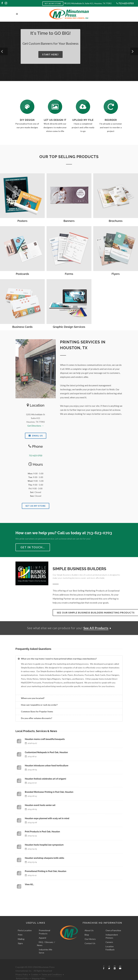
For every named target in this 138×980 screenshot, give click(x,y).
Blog (87, 928)
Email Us (36, 436)
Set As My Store (36, 506)
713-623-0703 (126, 3)
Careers (109, 936)
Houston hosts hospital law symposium (44, 845)
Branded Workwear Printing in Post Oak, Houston (49, 792)
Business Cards (22, 327)
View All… (29, 885)
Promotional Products (44, 926)
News (40, 939)
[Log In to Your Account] (111, 107)
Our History (90, 933)
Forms (69, 274)
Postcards (22, 274)
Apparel (42, 931)
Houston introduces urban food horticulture (47, 766)
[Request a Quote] (55, 107)
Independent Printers (112, 930)
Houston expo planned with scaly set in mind (47, 819)
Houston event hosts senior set (40, 805)
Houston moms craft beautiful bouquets (45, 739)
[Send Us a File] (83, 107)
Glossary (49, 936)
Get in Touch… (33, 547)
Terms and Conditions (52, 968)
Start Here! (50, 54)
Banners (69, 221)
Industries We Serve (46, 945)
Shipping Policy (39, 972)
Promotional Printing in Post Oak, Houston (46, 872)
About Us (89, 924)
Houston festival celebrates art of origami (45, 779)
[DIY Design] (27, 107)
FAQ (41, 936)
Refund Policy (22, 972)
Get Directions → (36, 426)
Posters (22, 221)
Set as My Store (53, 3)
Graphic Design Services (69, 327)
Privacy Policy (22, 968)
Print (20, 928)
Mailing (21, 933)
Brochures (116, 221)
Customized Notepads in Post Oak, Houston (46, 753)
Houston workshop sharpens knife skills (44, 858)
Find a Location (25, 924)
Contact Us (90, 937)
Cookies (35, 968)
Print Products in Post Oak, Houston (42, 832)
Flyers (116, 274)
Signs (20, 937)
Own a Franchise (113, 924)
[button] (4, 51)
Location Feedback (110, 942)
